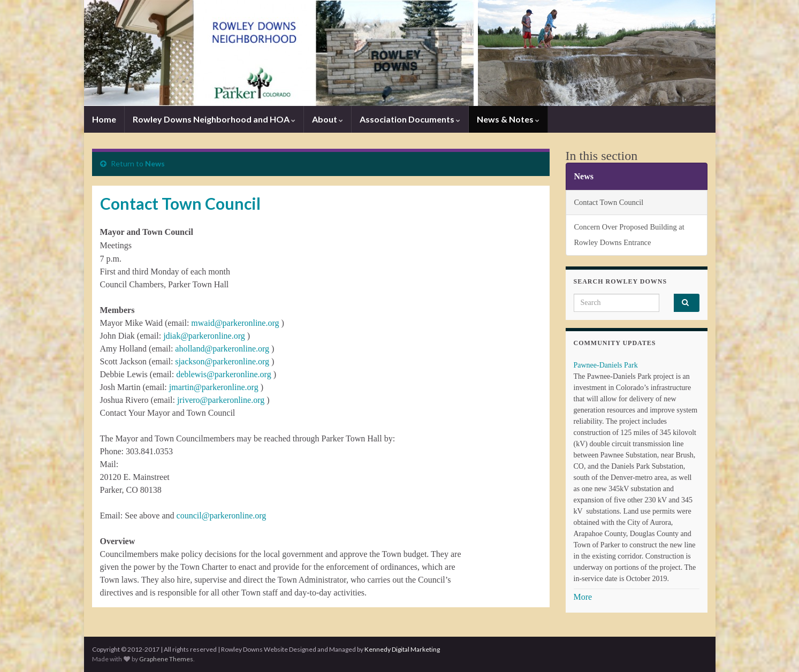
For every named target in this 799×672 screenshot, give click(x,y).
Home (104, 119)
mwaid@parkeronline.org (235, 323)
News (155, 163)
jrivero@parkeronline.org (221, 400)
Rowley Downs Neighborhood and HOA (214, 119)
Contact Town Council (609, 202)
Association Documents (410, 119)
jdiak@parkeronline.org (204, 336)
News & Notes (508, 119)
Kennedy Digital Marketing (402, 649)
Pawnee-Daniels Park (606, 365)
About (328, 119)
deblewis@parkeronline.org (224, 374)
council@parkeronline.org (222, 516)
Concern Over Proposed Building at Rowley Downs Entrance (629, 235)
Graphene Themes (166, 659)
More (583, 597)
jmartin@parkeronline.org (214, 387)
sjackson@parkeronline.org (222, 361)
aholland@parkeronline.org (223, 349)
